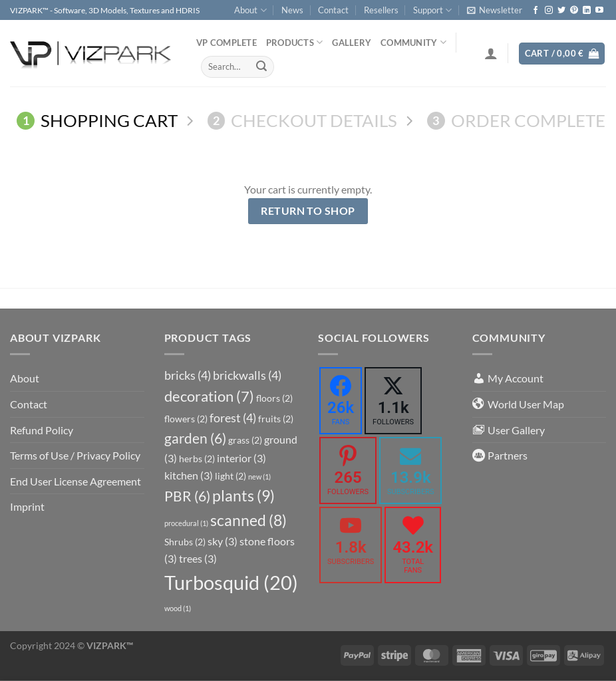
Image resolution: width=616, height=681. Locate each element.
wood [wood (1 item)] (178, 608)
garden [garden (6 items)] (195, 438)
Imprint (27, 506)
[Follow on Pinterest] (574, 11)
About (250, 10)
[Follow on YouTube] (599, 11)
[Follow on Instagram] (549, 11)
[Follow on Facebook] (536, 11)
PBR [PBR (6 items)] (187, 496)
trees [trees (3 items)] (198, 558)
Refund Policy (42, 430)
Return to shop (308, 211)
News (292, 10)
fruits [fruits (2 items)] (276, 419)
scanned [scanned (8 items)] (248, 520)
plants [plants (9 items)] (243, 495)
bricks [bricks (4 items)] (188, 375)
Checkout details (303, 120)
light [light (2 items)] (231, 476)
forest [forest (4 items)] (233, 418)
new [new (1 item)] (259, 477)
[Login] (491, 53)
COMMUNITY (413, 42)
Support (432, 10)
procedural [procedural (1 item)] (186, 523)
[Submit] (261, 67)
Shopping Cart (97, 120)
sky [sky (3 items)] (223, 541)
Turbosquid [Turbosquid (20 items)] (231, 582)
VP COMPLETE (227, 43)
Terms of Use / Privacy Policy (75, 455)
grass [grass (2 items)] (245, 440)
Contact (333, 10)
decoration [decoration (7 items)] (209, 396)
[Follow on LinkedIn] (587, 11)
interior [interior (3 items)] (241, 458)
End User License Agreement (76, 481)
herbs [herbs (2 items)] (197, 459)
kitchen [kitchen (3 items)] (189, 475)
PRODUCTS (295, 42)
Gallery (352, 43)
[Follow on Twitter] (561, 11)
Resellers (381, 10)
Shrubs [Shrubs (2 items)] (185, 542)
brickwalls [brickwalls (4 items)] (247, 375)
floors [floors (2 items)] (274, 398)
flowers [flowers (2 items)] (186, 419)
